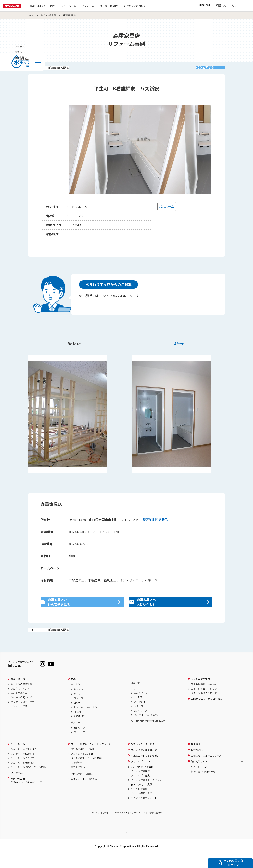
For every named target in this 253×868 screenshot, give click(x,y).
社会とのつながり (140, 803)
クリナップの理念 (140, 785)
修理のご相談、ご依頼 (83, 763)
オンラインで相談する (23, 768)
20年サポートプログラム (84, 792)
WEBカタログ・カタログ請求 (207, 713)
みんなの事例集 (19, 707)
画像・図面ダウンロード (204, 707)
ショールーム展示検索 (23, 776)
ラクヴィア (79, 746)
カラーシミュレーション (204, 702)
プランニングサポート (203, 693)
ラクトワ (138, 720)
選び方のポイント (20, 702)
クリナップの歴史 (140, 789)
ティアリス (139, 702)
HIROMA (78, 725)
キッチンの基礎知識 (21, 698)
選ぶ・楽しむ (50, 6)
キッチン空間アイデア (22, 711)
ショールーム (81, 6)
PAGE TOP (126, 846)
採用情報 (196, 758)
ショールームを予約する (24, 763)
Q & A (83, 768)
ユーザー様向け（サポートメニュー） (91, 758)
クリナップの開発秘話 (23, 716)
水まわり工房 (49, 15)
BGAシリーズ (141, 724)
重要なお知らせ (79, 781)
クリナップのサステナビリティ (147, 794)
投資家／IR (197, 764)
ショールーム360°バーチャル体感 (28, 781)
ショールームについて (23, 772)
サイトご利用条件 (100, 827)
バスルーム (77, 736)
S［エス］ (139, 711)
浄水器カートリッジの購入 (145, 769)
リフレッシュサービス (143, 758)
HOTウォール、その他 (146, 729)
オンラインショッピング (144, 764)
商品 (73, 693)
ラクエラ (78, 712)
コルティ (78, 716)
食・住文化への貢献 (142, 798)
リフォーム (101, 6)
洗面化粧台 (137, 697)
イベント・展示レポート (144, 811)
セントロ (78, 703)
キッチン (76, 698)
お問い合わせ (85, 788)
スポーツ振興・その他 (143, 807)
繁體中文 (221, 5)
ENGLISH (204, 5)
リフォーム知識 (19, 720)
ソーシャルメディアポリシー (126, 827)
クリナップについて (147, 6)
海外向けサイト (199, 775)
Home (31, 15)
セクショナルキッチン (85, 721)
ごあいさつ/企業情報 (142, 781)
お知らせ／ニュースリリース (206, 769)
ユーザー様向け (121, 6)
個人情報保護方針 (153, 827)
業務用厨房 (79, 730)
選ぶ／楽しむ (18, 693)
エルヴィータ (141, 707)
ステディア (79, 708)
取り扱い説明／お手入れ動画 (86, 772)
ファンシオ (140, 715)
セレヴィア (79, 741)
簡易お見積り (204, 698)
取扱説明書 (77, 776)
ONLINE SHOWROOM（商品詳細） (149, 735)
